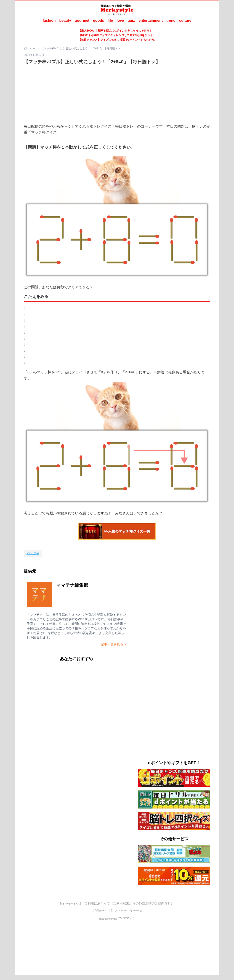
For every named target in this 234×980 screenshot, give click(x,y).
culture (185, 20)
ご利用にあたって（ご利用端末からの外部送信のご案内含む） (129, 903)
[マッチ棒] (33, 553)
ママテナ (120, 911)
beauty (65, 20)
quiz (131, 20)
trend (171, 20)
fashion (49, 20)
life (110, 20)
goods (98, 20)
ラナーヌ (136, 911)
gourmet (82, 20)
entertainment (151, 20)
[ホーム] (26, 48)
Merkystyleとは (71, 903)
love (120, 20)
